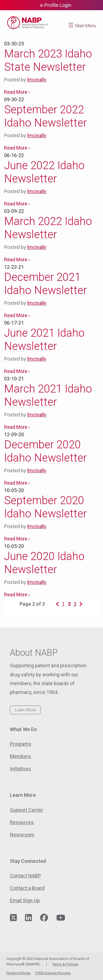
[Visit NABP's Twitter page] (13, 918)
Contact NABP (25, 876)
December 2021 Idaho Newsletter (45, 284)
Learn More (25, 710)
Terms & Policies (65, 964)
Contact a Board (27, 888)
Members (20, 756)
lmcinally (37, 80)
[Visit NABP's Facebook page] (44, 918)
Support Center (27, 810)
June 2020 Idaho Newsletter (44, 563)
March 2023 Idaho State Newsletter (48, 60)
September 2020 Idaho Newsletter (45, 507)
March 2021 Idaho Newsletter (48, 395)
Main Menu (86, 26)
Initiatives (20, 769)
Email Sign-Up (25, 900)
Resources (22, 822)
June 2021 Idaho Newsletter (44, 340)
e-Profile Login (56, 5)
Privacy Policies (18, 973)
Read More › (17, 92)
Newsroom (22, 835)
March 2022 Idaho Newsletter (48, 228)
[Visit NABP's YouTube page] (61, 918)
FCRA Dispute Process (53, 973)
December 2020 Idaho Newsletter (45, 451)
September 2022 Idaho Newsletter (45, 116)
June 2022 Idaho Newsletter (44, 172)
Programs (21, 744)
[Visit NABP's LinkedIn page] (28, 918)
